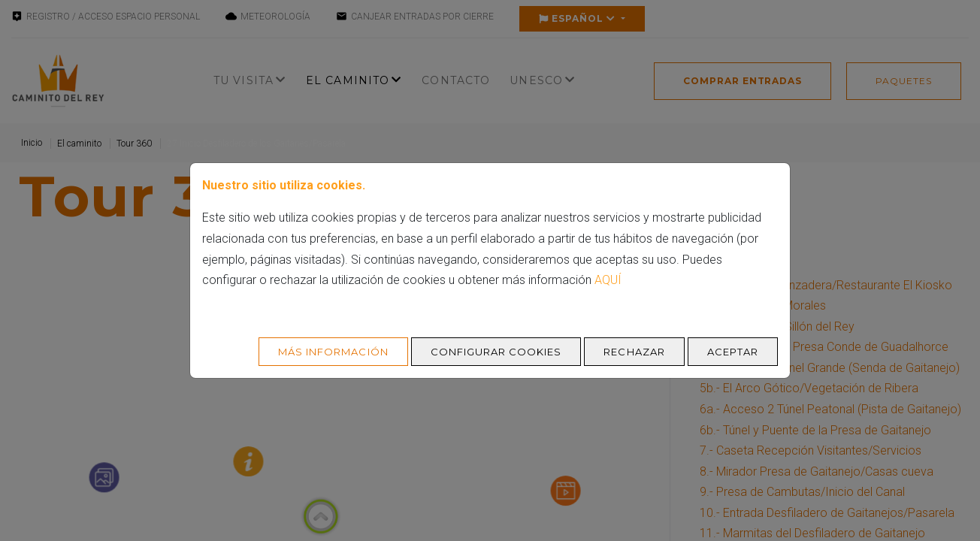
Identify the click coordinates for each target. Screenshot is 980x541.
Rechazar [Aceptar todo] (634, 352)
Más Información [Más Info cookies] (333, 352)
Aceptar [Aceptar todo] (733, 352)
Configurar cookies (496, 352)
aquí (608, 280)
